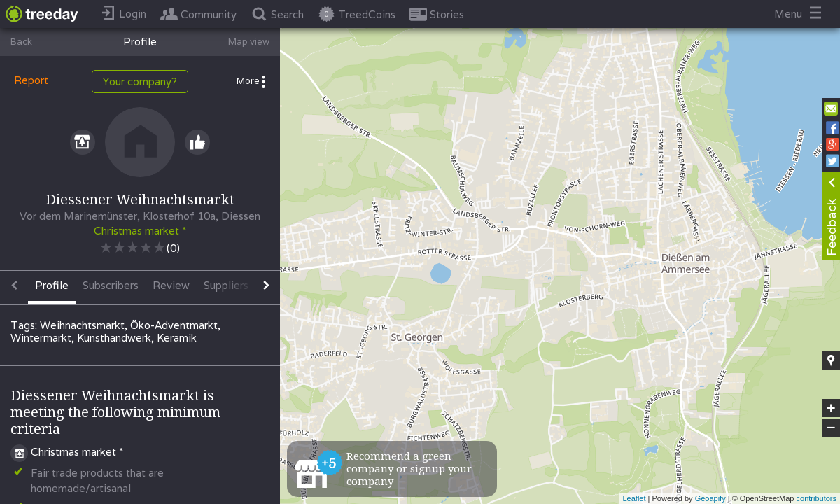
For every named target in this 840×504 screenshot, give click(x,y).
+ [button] (831, 408)
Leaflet (634, 498)
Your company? (140, 82)
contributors (817, 498)
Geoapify (710, 498)
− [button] (831, 428)
